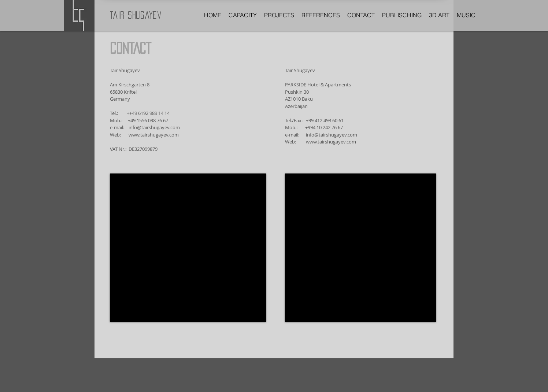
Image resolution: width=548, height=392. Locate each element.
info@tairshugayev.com (154, 127)
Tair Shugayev (136, 15)
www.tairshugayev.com (154, 135)
